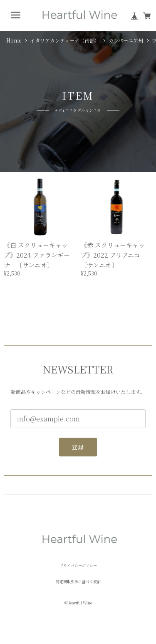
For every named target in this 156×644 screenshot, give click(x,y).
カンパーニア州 (126, 40)
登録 (78, 450)
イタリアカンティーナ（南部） (65, 40)
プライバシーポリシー (78, 565)
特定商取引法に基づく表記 (78, 582)
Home (14, 40)
